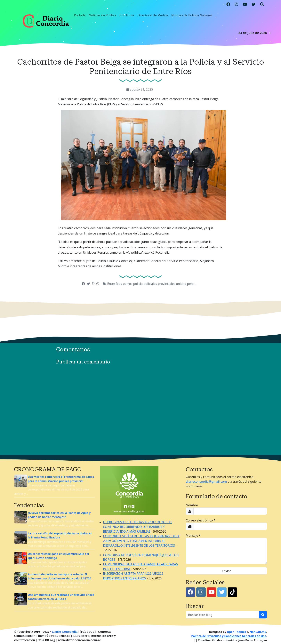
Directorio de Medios (153, 15)
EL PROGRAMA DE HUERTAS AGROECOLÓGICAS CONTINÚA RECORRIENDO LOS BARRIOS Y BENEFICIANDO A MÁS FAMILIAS (138, 527)
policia (138, 284)
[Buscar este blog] (222, 615)
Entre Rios (115, 284)
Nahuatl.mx (258, 632)
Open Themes (237, 632)
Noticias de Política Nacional (192, 15)
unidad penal (186, 284)
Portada (80, 15)
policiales (151, 284)
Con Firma (127, 15)
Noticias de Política (103, 15)
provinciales (167, 284)
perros (128, 284)
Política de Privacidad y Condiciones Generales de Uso (229, 636)
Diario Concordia (65, 632)
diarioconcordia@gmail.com (206, 481)
